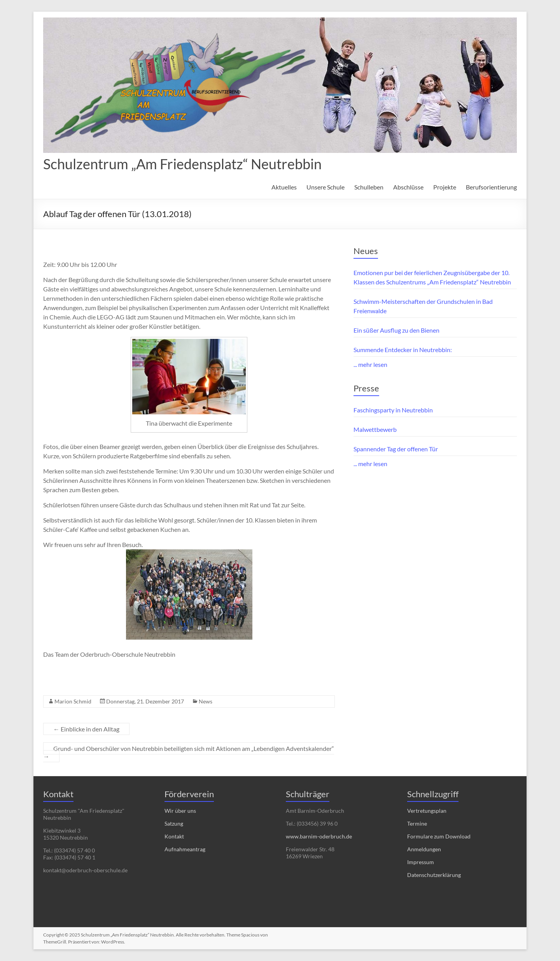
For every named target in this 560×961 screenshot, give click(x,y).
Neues (366, 251)
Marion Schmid (73, 701)
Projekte (445, 187)
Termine (417, 823)
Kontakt (174, 836)
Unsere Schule (325, 187)
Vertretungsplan (427, 811)
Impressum (421, 862)
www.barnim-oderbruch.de (319, 836)
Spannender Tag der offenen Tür (396, 449)
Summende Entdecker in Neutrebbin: (403, 350)
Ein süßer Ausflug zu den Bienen (396, 330)
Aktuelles (284, 187)
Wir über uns (180, 811)
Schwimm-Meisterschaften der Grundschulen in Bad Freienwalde (423, 306)
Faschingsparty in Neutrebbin (393, 410)
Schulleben (369, 187)
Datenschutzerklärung (434, 875)
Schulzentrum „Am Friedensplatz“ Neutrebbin (182, 164)
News (206, 701)
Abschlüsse (408, 187)
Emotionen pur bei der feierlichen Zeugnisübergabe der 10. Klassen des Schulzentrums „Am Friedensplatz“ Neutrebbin (432, 277)
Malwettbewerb (375, 429)
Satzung (174, 823)
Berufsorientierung (491, 187)
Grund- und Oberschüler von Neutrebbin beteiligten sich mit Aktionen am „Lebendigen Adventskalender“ (189, 752)
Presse (366, 388)
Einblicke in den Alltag (86, 729)
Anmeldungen (424, 849)
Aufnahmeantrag (185, 849)
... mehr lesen (370, 364)
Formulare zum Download (439, 836)
